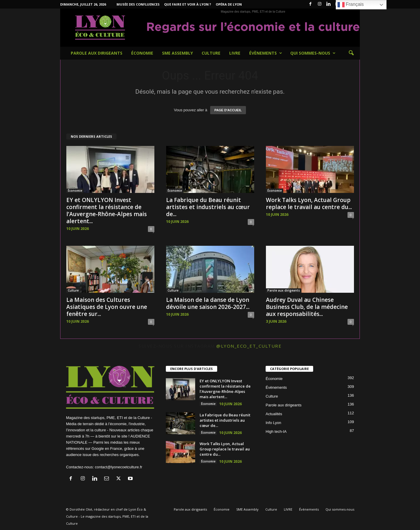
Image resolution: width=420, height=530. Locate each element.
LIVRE (235, 53)
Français (351, 5)
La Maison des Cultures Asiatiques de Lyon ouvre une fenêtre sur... (107, 307)
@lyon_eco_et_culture (249, 346)
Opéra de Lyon (229, 4)
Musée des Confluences (138, 4)
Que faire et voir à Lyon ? (188, 4)
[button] (351, 53)
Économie (142, 53)
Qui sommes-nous (313, 53)
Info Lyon (273, 423)
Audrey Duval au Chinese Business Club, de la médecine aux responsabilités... (307, 307)
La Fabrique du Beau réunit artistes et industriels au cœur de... (208, 207)
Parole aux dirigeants (97, 53)
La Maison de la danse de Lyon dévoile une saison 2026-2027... (208, 303)
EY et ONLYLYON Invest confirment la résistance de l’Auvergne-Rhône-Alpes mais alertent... (107, 211)
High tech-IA (276, 431)
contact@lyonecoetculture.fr (118, 467)
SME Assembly (177, 53)
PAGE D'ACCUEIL (228, 110)
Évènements (266, 53)
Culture (211, 53)
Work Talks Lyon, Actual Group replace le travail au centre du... (309, 203)
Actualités (274, 414)
